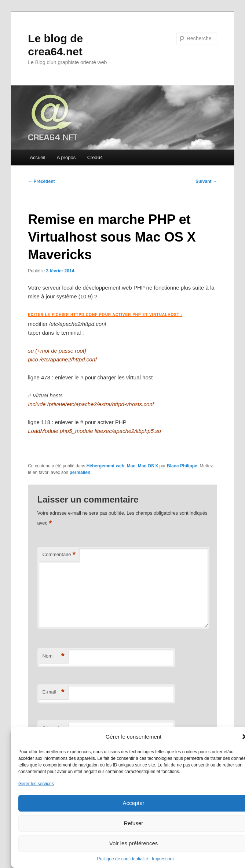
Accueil (37, 157)
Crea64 (95, 157)
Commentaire (59, 555)
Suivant (206, 181)
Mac (131, 466)
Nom (54, 656)
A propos (66, 157)
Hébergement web (105, 466)
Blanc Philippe (182, 466)
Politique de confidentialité (123, 859)
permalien (80, 472)
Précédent (41, 181)
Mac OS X (148, 466)
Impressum (163, 859)
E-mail (54, 692)
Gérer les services (36, 784)
